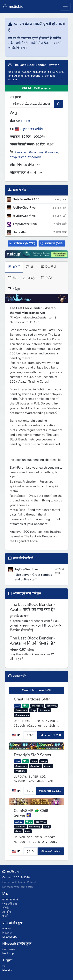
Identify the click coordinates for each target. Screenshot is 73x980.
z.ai (4, 966)
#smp (22, 157)
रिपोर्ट (46, 278)
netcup (6, 928)
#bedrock (34, 157)
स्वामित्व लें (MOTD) (22, 243)
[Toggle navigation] (65, 7)
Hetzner (7, 933)
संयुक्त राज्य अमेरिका (30, 129)
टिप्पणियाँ (48, 267)
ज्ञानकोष (7, 912)
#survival (21, 152)
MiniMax (7, 970)
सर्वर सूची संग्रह (10, 904)
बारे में (14, 267)
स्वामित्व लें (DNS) (52, 243)
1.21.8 (25, 121)
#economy (36, 152)
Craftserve (9, 949)
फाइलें (5, 916)
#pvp (13, 157)
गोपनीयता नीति (10, 900)
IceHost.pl (8, 953)
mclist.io (13, 7)
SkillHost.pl (9, 937)
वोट (30, 267)
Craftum (7, 877)
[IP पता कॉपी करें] (59, 104)
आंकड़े (29, 278)
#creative (51, 152)
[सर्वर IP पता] (32, 104)
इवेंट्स (14, 289)
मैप (12, 278)
